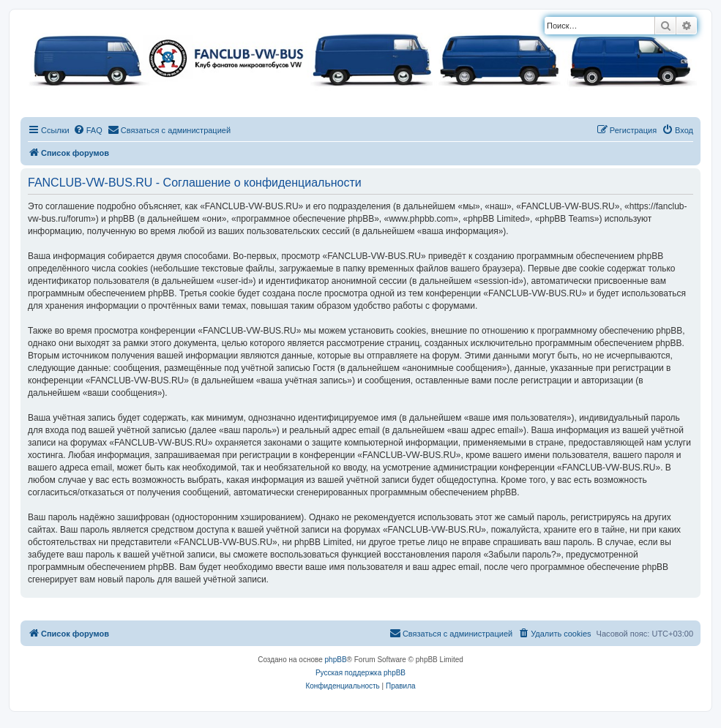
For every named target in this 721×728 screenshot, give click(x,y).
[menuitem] (88, 130)
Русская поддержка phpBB (360, 673)
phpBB (336, 660)
